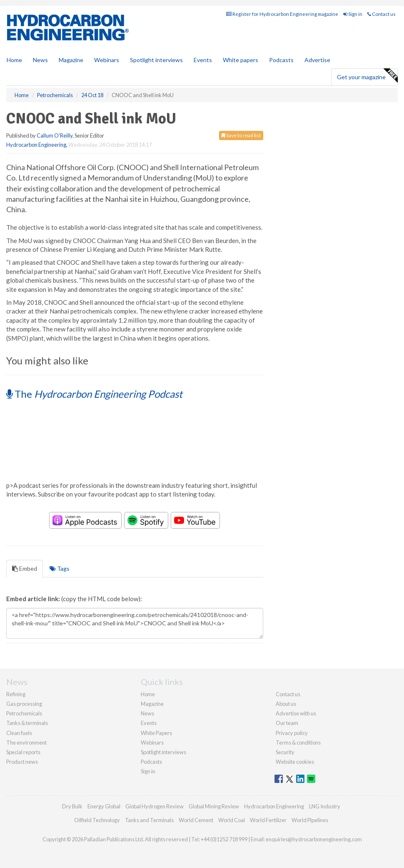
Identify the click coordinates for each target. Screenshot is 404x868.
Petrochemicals (24, 713)
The (94, 394)
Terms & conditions (298, 743)
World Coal (232, 820)
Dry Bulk (72, 806)
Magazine (71, 60)
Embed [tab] (25, 568)
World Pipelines (310, 820)
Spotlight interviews (156, 60)
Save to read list (241, 135)
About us (286, 704)
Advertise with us (296, 713)
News (147, 713)
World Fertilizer (268, 820)
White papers (241, 60)
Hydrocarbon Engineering (36, 145)
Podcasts (281, 60)
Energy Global (104, 806)
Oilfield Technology (97, 820)
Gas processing (24, 704)
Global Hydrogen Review (155, 806)
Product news (22, 762)
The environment (26, 743)
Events (203, 60)
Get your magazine (367, 76)
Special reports (23, 752)
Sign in (353, 14)
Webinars (107, 60)
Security (285, 752)
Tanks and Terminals (149, 820)
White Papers (156, 733)
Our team (287, 723)
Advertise (317, 60)
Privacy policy (292, 733)
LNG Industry (325, 806)
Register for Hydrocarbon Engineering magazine (282, 14)
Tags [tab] (60, 568)
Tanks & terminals (27, 723)
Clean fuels (19, 733)
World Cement (196, 820)
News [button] (40, 60)
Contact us (382, 14)
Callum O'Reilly (55, 135)
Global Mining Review (214, 806)
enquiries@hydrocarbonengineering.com (314, 839)
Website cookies (295, 762)
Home (14, 60)
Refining (16, 694)
